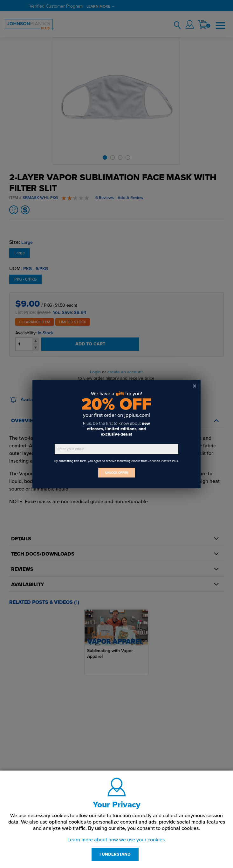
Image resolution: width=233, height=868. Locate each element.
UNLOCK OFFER (117, 473)
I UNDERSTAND (115, 854)
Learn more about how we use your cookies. (117, 840)
